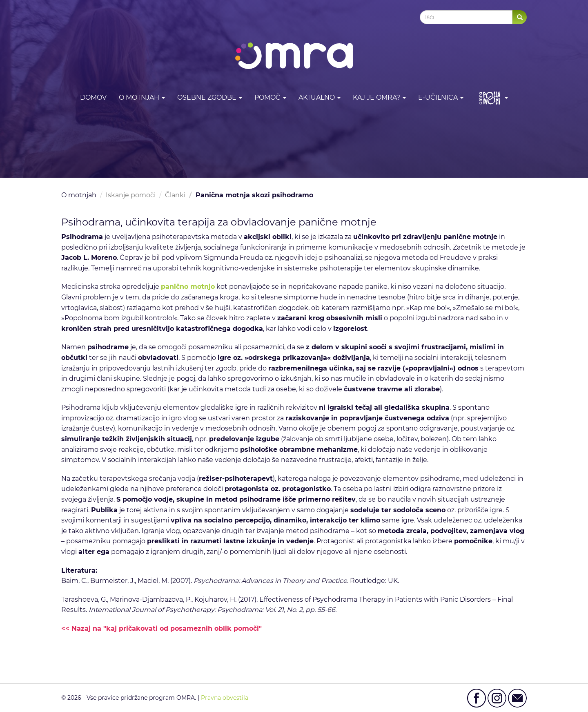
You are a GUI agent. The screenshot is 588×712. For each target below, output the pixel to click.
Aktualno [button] (320, 97)
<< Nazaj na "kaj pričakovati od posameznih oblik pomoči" (161, 628)
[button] (492, 98)
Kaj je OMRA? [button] (379, 97)
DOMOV (93, 97)
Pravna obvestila (225, 698)
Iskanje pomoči (131, 195)
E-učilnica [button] (441, 97)
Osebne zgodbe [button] (210, 97)
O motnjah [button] (142, 97)
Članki (175, 195)
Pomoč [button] (270, 97)
